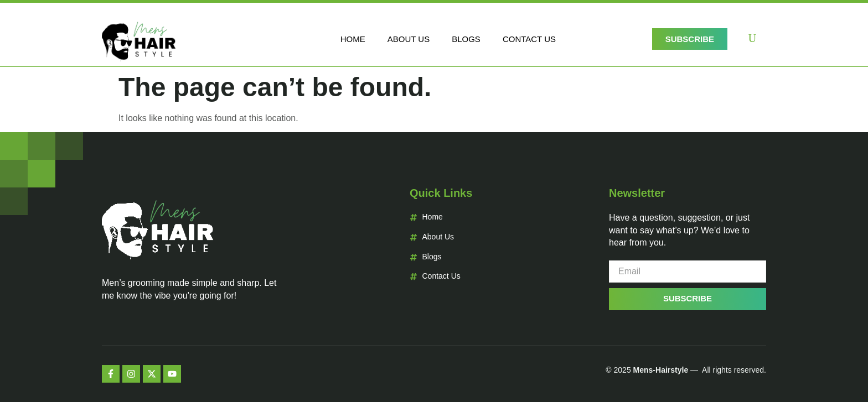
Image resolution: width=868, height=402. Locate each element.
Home (353, 39)
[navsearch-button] (752, 39)
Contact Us (529, 39)
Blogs (466, 39)
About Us (409, 39)
